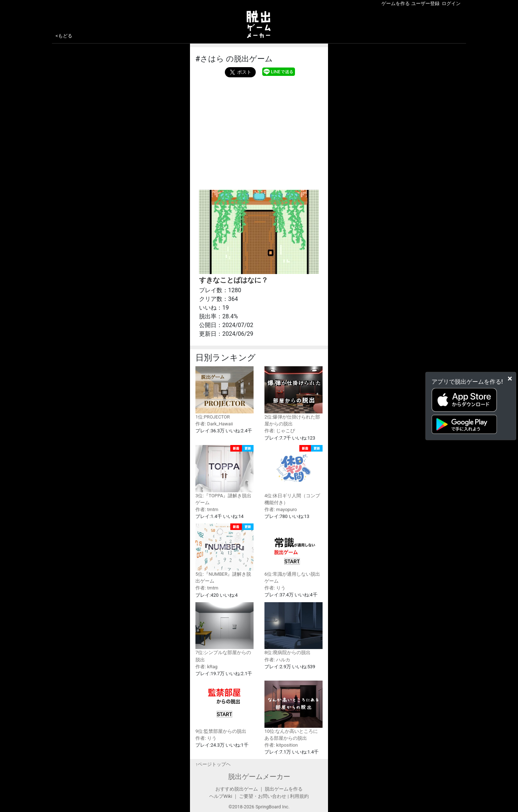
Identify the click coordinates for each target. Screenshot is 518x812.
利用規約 (299, 796)
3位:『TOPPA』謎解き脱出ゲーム (224, 475)
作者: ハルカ (277, 660)
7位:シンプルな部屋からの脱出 (224, 632)
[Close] (510, 378)
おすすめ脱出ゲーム (237, 789)
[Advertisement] (259, 132)
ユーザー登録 (425, 3)
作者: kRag (207, 667)
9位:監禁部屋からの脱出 (224, 707)
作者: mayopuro (281, 509)
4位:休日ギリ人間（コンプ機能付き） (294, 475)
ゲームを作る (396, 3)
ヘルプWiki (221, 796)
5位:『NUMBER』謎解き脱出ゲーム (224, 554)
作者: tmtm (207, 509)
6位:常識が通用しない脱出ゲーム (294, 554)
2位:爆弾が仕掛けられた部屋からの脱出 (294, 396)
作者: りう (275, 588)
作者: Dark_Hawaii (214, 424)
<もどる (64, 36)
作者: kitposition (281, 745)
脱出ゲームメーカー (259, 777)
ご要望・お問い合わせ (263, 796)
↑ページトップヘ (213, 764)
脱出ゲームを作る (284, 789)
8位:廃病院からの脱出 (294, 629)
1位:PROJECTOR (224, 393)
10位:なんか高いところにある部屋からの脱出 (294, 711)
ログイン (451, 3)
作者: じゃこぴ (280, 431)
